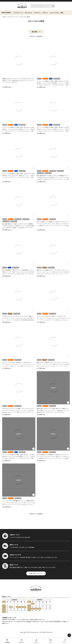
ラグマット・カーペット (13, 17)
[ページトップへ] (69, 635)
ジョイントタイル (54, 13)
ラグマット (45, 13)
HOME (4, 17)
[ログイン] (36, 641)
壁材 (62, 13)
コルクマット (37, 13)
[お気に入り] (22, 641)
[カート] (50, 641)
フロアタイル (28, 13)
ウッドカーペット (18, 13)
